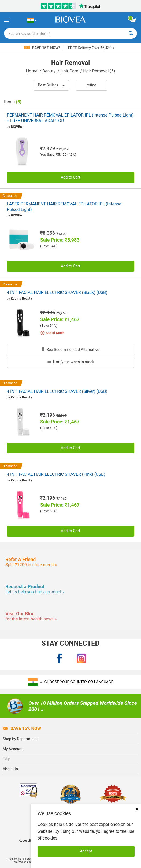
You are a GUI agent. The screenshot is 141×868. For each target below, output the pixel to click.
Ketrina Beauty (21, 299)
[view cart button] (134, 20)
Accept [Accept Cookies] (86, 851)
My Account (13, 749)
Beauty (49, 71)
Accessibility (28, 841)
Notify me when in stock (70, 362)
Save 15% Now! (42, 48)
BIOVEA (16, 127)
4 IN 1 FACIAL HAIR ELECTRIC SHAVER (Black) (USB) (57, 293)
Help (7, 759)
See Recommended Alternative (70, 350)
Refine (91, 85)
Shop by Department (20, 739)
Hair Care (70, 71)
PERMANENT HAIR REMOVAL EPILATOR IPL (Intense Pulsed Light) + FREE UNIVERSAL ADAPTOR (70, 118)
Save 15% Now (22, 729)
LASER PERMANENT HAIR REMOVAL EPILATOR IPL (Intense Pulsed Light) (64, 207)
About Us (10, 769)
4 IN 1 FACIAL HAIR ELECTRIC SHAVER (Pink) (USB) (56, 474)
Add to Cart (71, 177)
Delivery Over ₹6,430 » (91, 48)
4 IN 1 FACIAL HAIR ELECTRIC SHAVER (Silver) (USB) (57, 391)
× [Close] (137, 809)
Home (32, 71)
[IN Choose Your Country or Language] (32, 20)
